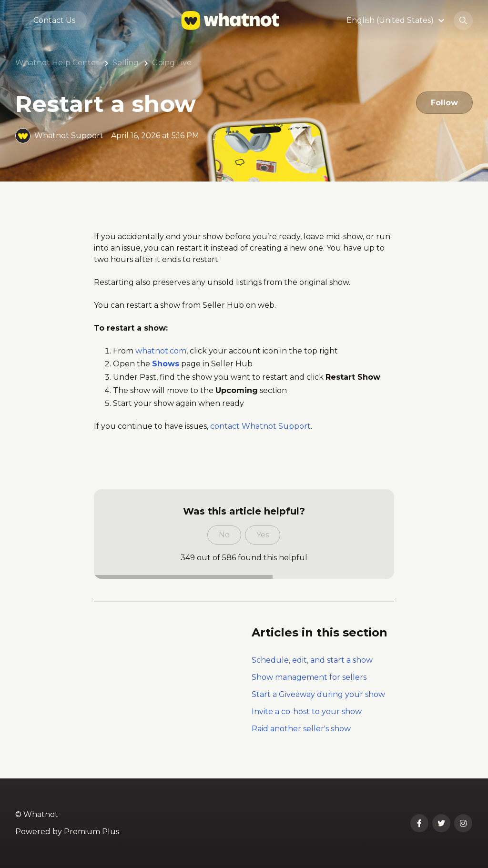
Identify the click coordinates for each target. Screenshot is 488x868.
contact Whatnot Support (260, 426)
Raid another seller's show (301, 729)
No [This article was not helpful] (224, 535)
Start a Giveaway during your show (318, 694)
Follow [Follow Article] (444, 103)
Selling (126, 63)
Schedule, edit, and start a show (312, 660)
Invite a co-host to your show (307, 712)
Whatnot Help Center (57, 63)
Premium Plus (91, 832)
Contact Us (54, 21)
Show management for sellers (309, 677)
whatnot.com (161, 351)
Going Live (172, 63)
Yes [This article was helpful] (263, 535)
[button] (397, 21)
